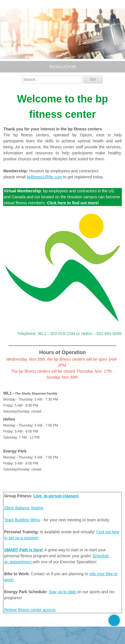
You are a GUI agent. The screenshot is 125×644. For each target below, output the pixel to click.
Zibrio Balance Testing (23, 508)
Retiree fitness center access (30, 610)
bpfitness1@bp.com (44, 177)
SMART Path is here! (24, 550)
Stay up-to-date (63, 592)
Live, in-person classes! (56, 496)
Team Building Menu (22, 520)
